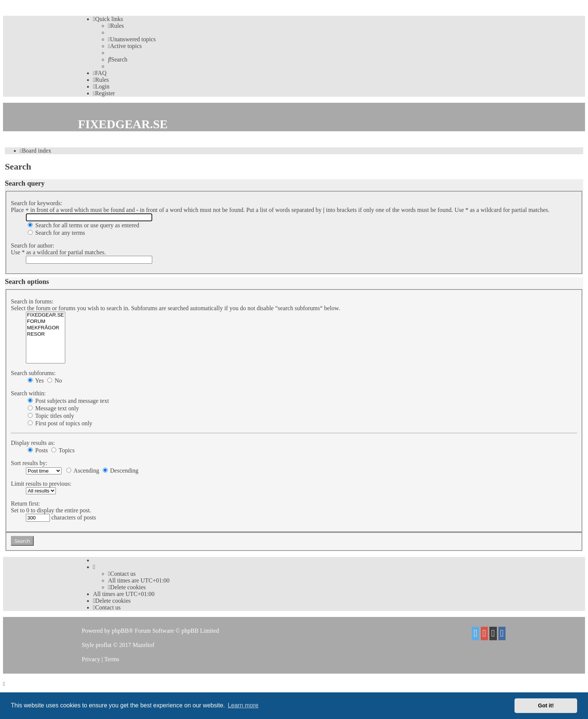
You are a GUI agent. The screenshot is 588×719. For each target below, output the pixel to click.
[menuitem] (116, 26)
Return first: (25, 504)
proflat (104, 645)
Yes (36, 381)
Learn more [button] (243, 705)
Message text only (53, 408)
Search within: (28, 393)
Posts (38, 450)
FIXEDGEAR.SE (46, 315)
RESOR (46, 334)
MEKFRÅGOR (46, 328)
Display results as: (33, 443)
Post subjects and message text (68, 401)
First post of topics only (60, 423)
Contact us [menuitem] (122, 574)
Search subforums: (33, 373)
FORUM (46, 322)
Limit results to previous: (41, 484)
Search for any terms (56, 233)
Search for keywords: (37, 203)
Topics (63, 450)
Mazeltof (144, 645)
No (55, 381)
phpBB (120, 631)
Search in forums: (32, 301)
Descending (121, 471)
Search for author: (33, 245)
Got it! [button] (546, 705)
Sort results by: (29, 463)
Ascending (83, 471)
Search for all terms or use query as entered (83, 225)
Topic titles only (51, 416)
